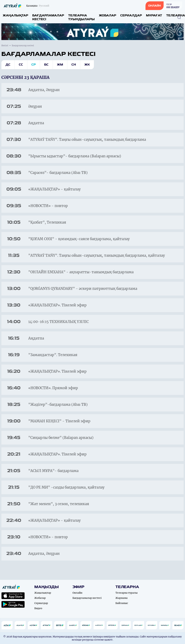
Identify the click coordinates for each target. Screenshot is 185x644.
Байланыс (122, 603)
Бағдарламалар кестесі (48, 17)
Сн (74, 65)
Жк (87, 65)
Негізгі (5, 46)
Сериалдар (131, 15)
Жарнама (121, 598)
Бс (46, 65)
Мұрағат (154, 15)
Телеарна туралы (126, 593)
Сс (21, 65)
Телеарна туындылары (81, 17)
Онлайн (77, 593)
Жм (60, 65)
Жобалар (108, 15)
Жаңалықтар (15, 15)
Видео (38, 608)
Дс (8, 65)
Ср (34, 65)
